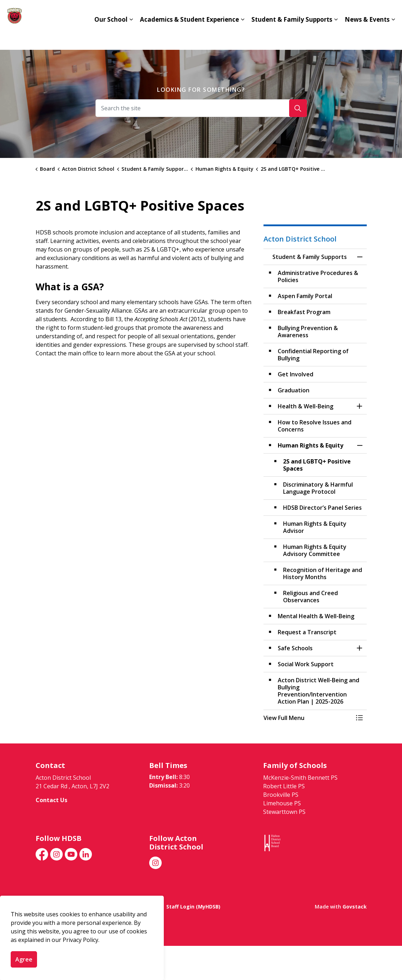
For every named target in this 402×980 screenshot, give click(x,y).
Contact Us (283, 12)
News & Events (367, 37)
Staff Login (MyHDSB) (193, 907)
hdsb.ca (322, 12)
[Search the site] (201, 108)
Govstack (355, 907)
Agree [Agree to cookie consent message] (24, 959)
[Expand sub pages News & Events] (393, 37)
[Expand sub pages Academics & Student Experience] (242, 37)
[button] (308, 718)
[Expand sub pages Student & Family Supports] (336, 37)
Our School (111, 37)
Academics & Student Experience (189, 37)
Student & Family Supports (292, 37)
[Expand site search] (390, 12)
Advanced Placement (226, 12)
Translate (360, 12)
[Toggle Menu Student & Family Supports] (360, 718)
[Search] (298, 108)
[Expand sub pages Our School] (131, 37)
